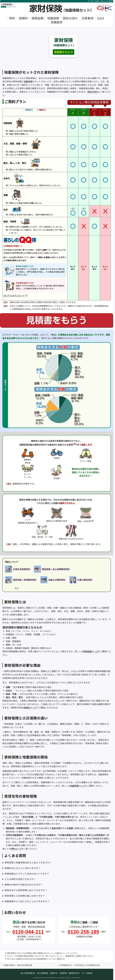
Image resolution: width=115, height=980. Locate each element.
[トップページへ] (57, 7)
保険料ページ (30, 708)
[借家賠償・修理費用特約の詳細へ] (21, 580)
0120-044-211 (28, 932)
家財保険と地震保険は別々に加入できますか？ (28, 862)
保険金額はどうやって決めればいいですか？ (27, 874)
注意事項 (87, 18)
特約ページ (16, 849)
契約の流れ (70, 18)
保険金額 (37, 18)
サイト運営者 (87, 973)
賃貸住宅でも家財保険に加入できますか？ (26, 890)
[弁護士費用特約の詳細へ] (81, 580)
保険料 (23, 18)
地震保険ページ (78, 786)
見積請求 (57, 22)
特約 (12, 18)
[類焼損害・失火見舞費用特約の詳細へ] (52, 569)
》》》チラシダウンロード (15, 296)
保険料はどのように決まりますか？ (23, 868)
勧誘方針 (54, 973)
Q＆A (101, 18)
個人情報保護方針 (28, 973)
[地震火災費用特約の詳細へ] (53, 580)
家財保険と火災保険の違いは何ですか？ (25, 896)
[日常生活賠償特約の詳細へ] (18, 569)
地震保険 (53, 18)
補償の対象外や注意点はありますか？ (24, 885)
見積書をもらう (63, 52)
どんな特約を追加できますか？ (20, 879)
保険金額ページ (91, 651)
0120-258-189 (83, 932)
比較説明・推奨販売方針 (69, 973)
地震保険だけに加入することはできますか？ (27, 901)
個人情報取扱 (43, 973)
